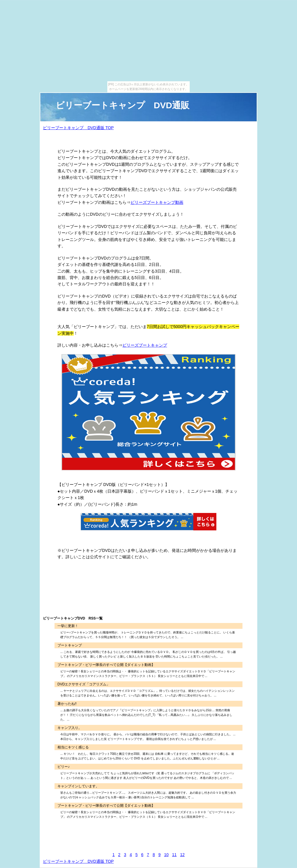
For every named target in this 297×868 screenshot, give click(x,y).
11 (174, 855)
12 (182, 855)
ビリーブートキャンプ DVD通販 (123, 105)
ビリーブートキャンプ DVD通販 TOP (78, 128)
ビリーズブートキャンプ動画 (157, 202)
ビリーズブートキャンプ (145, 345)
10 (166, 855)
